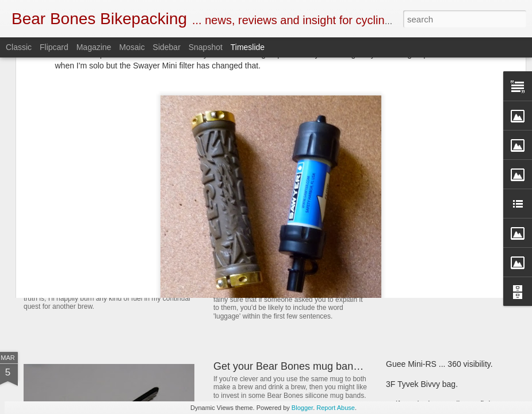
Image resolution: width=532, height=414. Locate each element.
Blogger (302, 408)
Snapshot (206, 47)
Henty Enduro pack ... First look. (443, 225)
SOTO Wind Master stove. (104, 267)
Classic (19, 47)
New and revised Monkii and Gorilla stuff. (307, 278)
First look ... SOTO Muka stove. (442, 266)
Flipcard (54, 47)
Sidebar (167, 47)
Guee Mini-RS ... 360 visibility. (439, 364)
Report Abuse (336, 408)
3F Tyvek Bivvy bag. (422, 384)
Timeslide (248, 47)
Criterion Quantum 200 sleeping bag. (452, 286)
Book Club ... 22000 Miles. (274, 220)
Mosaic (132, 47)
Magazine (94, 47)
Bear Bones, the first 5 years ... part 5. (454, 246)
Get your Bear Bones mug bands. (290, 366)
